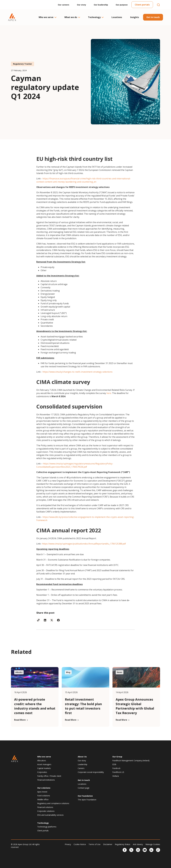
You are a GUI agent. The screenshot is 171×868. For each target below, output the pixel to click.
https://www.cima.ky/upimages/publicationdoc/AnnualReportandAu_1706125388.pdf (84, 554)
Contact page (84, 788)
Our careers (64, 5)
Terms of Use (95, 844)
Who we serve (47, 17)
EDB (114, 764)
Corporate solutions (46, 811)
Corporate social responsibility (91, 772)
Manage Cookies (153, 844)
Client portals (142, 5)
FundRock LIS (118, 772)
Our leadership (101, 5)
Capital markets (44, 768)
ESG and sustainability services (50, 815)
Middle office (43, 799)
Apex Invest (42, 792)
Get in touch (153, 17)
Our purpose (122, 5)
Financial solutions (45, 807)
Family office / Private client (49, 776)
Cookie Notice (80, 844)
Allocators (42, 761)
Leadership (82, 764)
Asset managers (44, 764)
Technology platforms (47, 827)
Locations (117, 17)
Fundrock (116, 768)
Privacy (68, 844)
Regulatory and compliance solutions (53, 803)
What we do (72, 17)
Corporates (42, 772)
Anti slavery (138, 844)
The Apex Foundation (87, 800)
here (109, 403)
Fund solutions (44, 796)
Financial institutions (46, 780)
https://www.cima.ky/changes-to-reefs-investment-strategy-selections (77, 382)
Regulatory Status (123, 844)
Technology (96, 17)
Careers (81, 768)
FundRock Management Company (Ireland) (131, 761)
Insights (135, 17)
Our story (81, 5)
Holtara (116, 776)
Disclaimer (108, 844)
